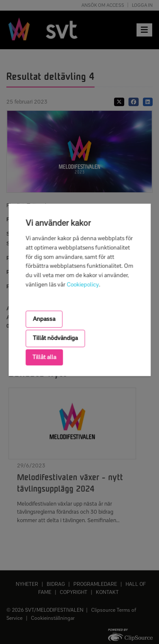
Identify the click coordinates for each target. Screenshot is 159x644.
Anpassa (44, 319)
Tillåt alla (44, 357)
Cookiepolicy (83, 285)
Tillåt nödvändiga (55, 338)
